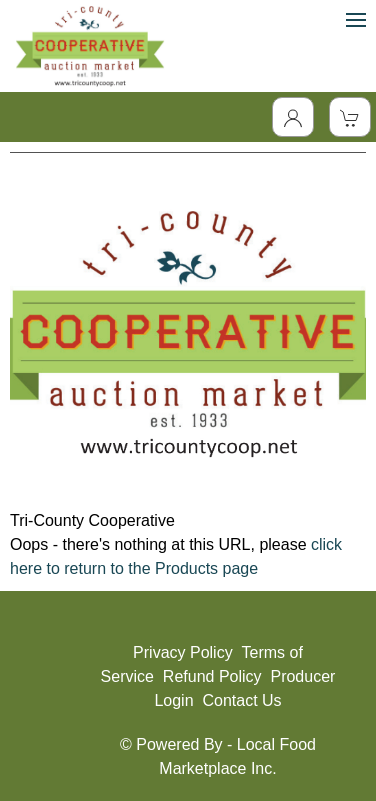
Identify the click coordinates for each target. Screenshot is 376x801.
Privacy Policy (183, 652)
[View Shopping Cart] (350, 117)
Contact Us (241, 700)
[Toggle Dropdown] (293, 117)
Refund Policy (212, 676)
